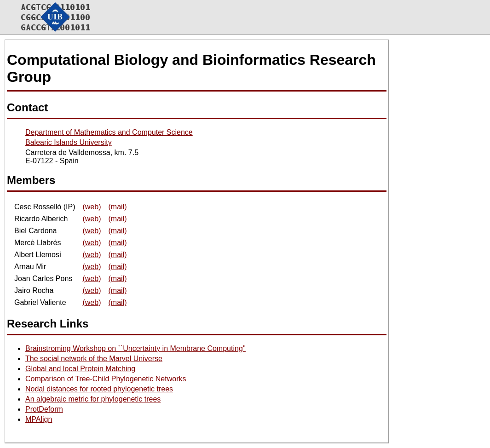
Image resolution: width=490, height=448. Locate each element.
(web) (92, 207)
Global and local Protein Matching (80, 369)
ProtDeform (44, 409)
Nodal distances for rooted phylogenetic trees (99, 389)
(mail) (118, 207)
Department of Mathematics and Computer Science (109, 132)
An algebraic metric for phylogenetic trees (93, 399)
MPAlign (39, 419)
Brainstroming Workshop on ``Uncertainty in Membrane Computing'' (135, 348)
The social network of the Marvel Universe (94, 359)
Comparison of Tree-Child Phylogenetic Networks (106, 379)
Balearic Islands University (69, 142)
